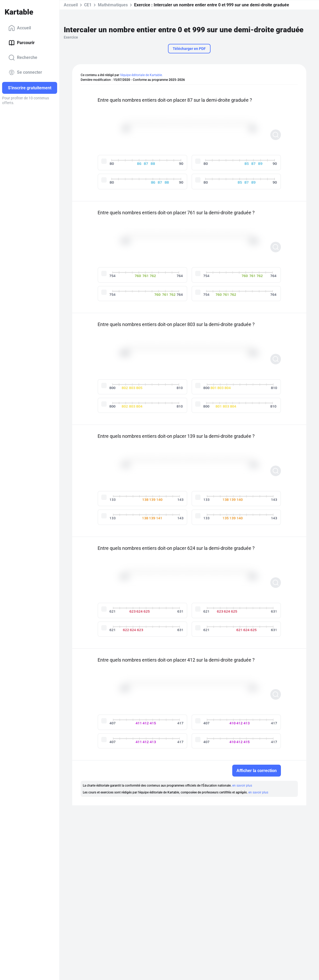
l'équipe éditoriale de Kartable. (141, 75)
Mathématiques (113, 5)
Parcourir (22, 43)
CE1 (88, 5)
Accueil (20, 28)
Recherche (23, 58)
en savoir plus (242, 786)
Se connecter (25, 72)
